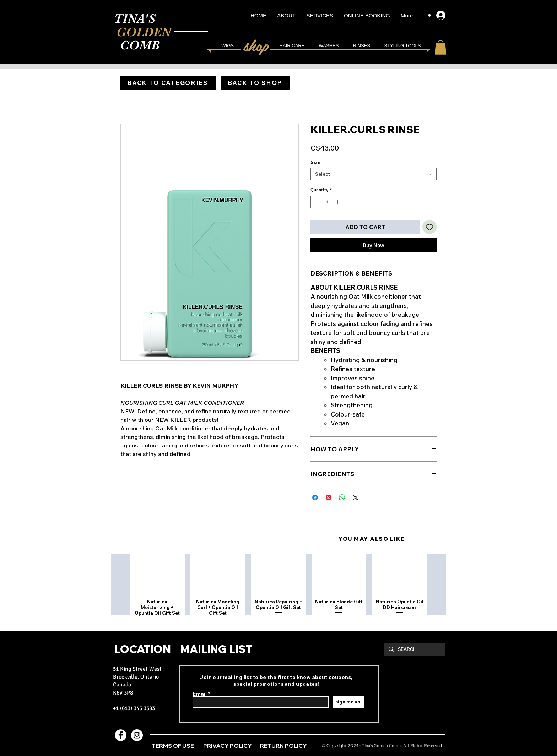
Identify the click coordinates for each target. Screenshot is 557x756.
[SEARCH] (414, 649)
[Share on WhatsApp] (342, 497)
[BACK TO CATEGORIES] (168, 83)
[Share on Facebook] (315, 497)
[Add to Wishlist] (429, 227)
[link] (440, 47)
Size (315, 162)
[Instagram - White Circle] (137, 735)
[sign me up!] (348, 702)
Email (200, 694)
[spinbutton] (327, 202)
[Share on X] (356, 497)
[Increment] (338, 202)
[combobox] (374, 174)
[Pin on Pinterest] (329, 497)
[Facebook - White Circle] (121, 735)
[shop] (257, 45)
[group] (278, 587)
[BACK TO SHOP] (256, 83)
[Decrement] (316, 202)
